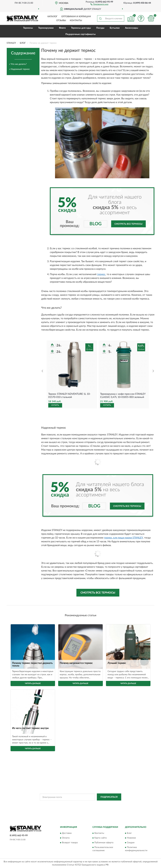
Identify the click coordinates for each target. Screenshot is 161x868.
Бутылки (115, 28)
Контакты (76, 20)
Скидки (131, 843)
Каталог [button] (53, 17)
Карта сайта (100, 838)
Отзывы (61, 20)
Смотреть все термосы (128, 224)
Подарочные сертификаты (80, 34)
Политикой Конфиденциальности (80, 804)
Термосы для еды (81, 28)
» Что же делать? (18, 64)
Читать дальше (33, 683)
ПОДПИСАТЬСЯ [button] (109, 797)
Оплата (66, 838)
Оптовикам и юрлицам (76, 17)
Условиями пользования (108, 804)
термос (101, 274)
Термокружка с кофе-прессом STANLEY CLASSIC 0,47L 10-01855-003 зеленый (123, 396)
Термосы (28, 28)
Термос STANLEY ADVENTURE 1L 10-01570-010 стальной (69, 396)
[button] (99, 4)
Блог (129, 833)
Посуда (100, 28)
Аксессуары (132, 28)
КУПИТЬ (55, 405)
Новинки (131, 838)
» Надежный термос (19, 69)
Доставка (67, 833)
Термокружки (46, 28)
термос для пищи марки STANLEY (123, 538)
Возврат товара (70, 843)
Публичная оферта (104, 843)
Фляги (62, 28)
